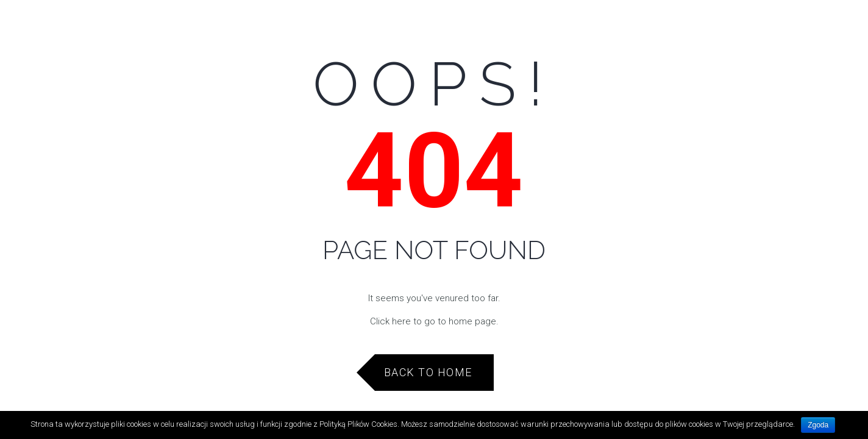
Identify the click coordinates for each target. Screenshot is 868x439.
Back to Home (428, 372)
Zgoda (818, 425)
